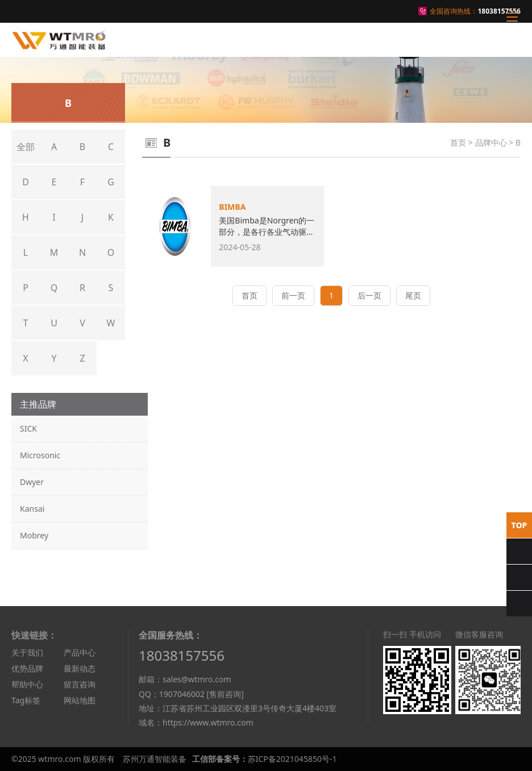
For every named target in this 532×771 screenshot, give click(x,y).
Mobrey (34, 535)
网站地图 (80, 700)
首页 (458, 142)
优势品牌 (27, 668)
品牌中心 (491, 142)
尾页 (413, 295)
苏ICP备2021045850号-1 (292, 759)
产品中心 (80, 652)
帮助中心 (27, 684)
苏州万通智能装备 (155, 759)
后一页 (369, 295)
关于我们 (27, 652)
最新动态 (80, 668)
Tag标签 (26, 700)
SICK (28, 428)
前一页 (293, 295)
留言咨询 (80, 684)
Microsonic (40, 455)
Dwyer (32, 482)
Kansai (32, 509)
